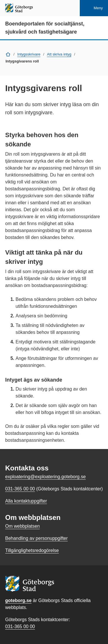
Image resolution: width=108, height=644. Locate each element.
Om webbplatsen (22, 526)
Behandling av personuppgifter (36, 538)
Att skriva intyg (59, 54)
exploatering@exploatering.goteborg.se (46, 477)
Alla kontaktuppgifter (26, 501)
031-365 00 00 (20, 626)
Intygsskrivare (29, 54)
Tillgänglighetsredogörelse (32, 550)
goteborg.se (18, 600)
